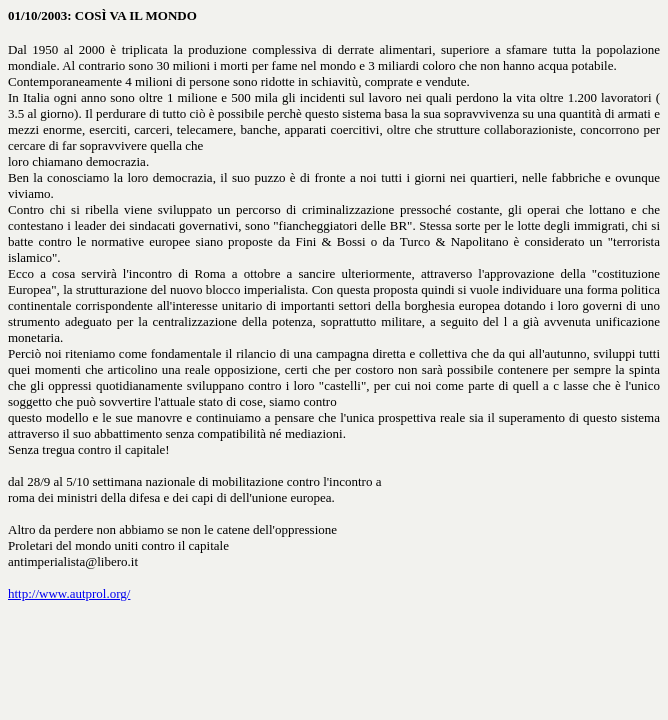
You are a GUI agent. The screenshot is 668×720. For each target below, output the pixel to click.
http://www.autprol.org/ (69, 593)
